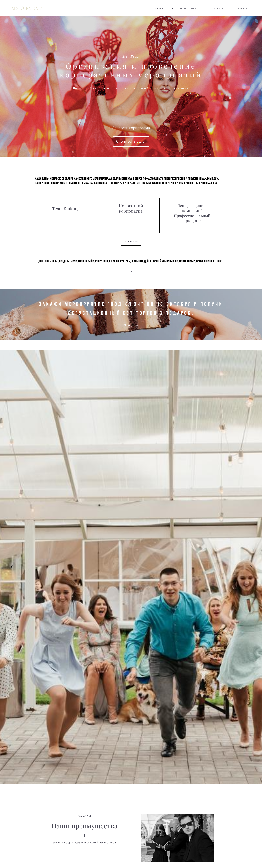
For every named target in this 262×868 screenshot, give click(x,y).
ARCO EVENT (26, 8)
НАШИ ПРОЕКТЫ (190, 8)
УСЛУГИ (219, 8)
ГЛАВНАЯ (160, 8)
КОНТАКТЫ (245, 8)
